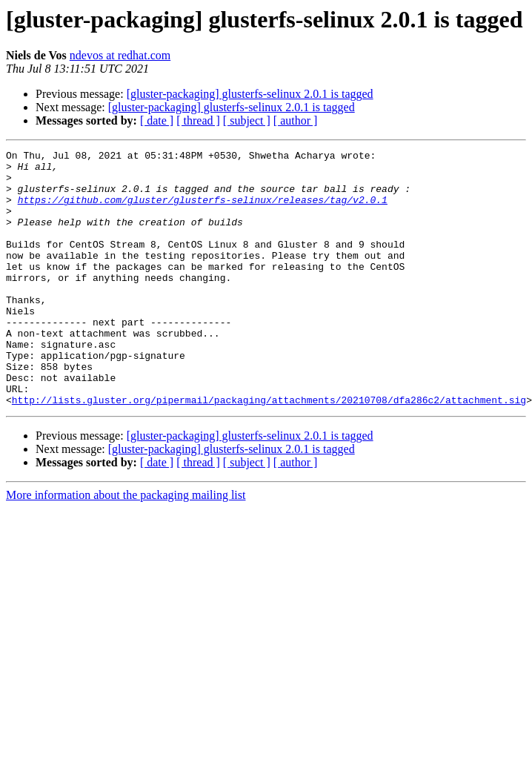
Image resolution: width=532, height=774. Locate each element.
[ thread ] (198, 120)
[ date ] (157, 120)
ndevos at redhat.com (120, 55)
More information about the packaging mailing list (126, 546)
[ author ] (296, 120)
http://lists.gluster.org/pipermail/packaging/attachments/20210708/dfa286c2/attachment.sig (269, 451)
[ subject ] (247, 120)
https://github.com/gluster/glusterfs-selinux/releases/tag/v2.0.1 (203, 211)
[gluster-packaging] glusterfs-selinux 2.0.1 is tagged (250, 94)
